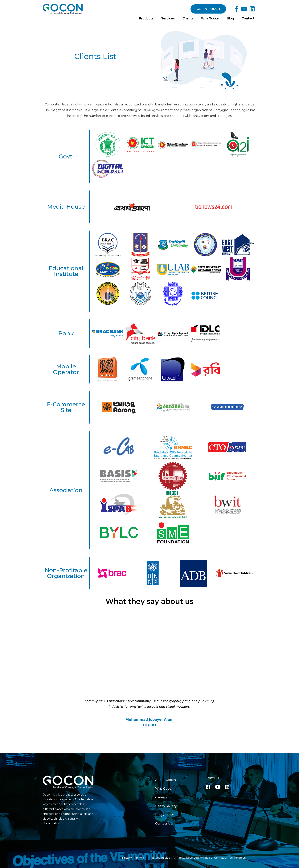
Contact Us (164, 824)
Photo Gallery (166, 806)
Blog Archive (165, 815)
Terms (140, 858)
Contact (248, 18)
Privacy (127, 858)
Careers (161, 797)
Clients (188, 18)
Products (146, 18)
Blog (230, 18)
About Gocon (166, 780)
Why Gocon (210, 18)
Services (168, 18)
